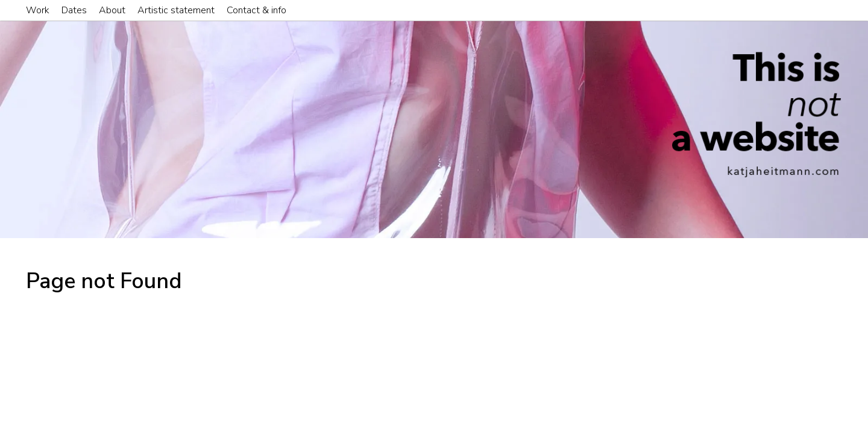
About (112, 10)
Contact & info (256, 10)
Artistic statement (176, 10)
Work (38, 10)
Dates (74, 10)
